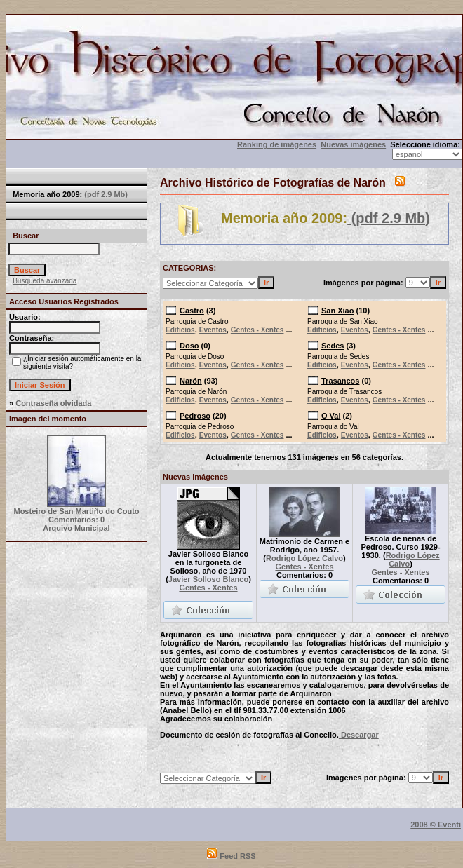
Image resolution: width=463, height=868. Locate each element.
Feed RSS (231, 856)
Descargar (359, 735)
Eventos (213, 330)
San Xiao (337, 311)
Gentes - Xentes (257, 330)
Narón (191, 381)
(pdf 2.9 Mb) (105, 194)
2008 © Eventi (436, 825)
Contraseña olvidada (53, 403)
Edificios (180, 330)
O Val (331, 416)
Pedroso (195, 416)
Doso (189, 346)
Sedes (333, 346)
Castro (192, 311)
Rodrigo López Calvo (304, 558)
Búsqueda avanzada (45, 281)
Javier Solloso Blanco (208, 579)
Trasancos (340, 381)
